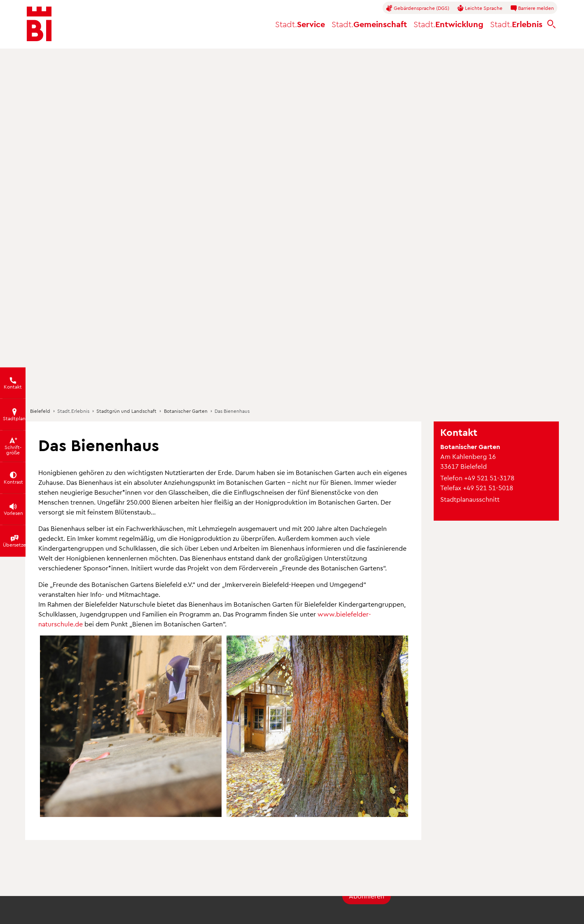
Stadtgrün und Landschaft (126, 411)
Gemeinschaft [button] (369, 24)
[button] (131, 726)
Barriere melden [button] (532, 8)
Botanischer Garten (186, 411)
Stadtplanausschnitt (470, 499)
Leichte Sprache (480, 8)
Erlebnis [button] (516, 24)
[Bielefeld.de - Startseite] (39, 24)
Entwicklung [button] (449, 24)
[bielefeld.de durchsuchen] (551, 24)
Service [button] (300, 24)
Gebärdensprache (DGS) (418, 8)
